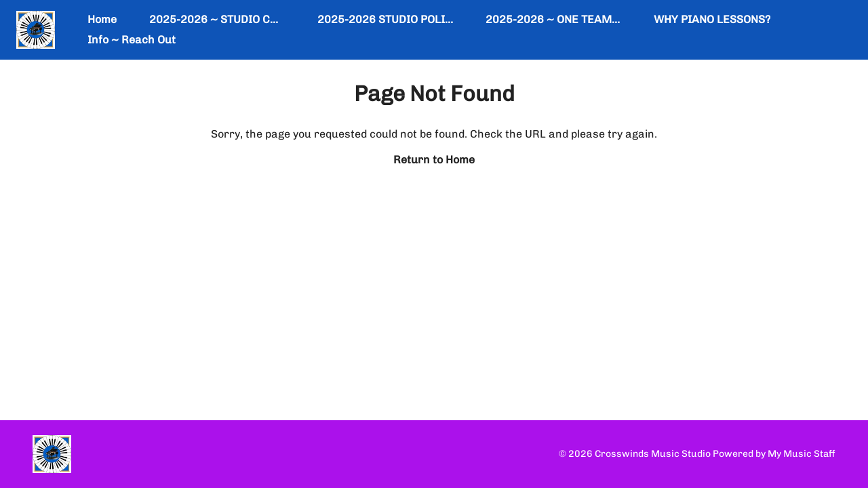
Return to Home (434, 160)
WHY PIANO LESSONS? (712, 19)
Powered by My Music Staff (774, 454)
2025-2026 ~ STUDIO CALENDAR (235, 19)
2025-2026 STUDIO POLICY (388, 19)
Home (102, 19)
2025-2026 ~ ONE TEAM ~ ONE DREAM (587, 19)
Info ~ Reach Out (132, 40)
